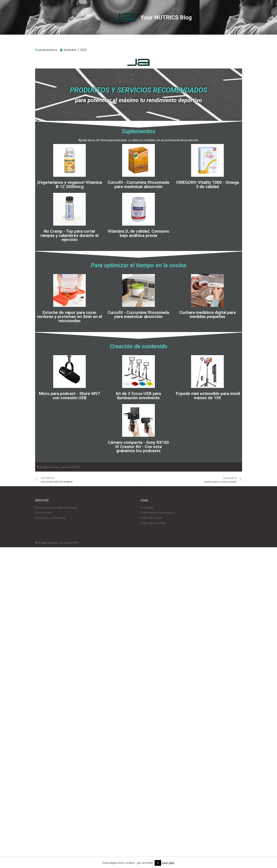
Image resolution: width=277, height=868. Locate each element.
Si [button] (158, 863)
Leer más (168, 863)
